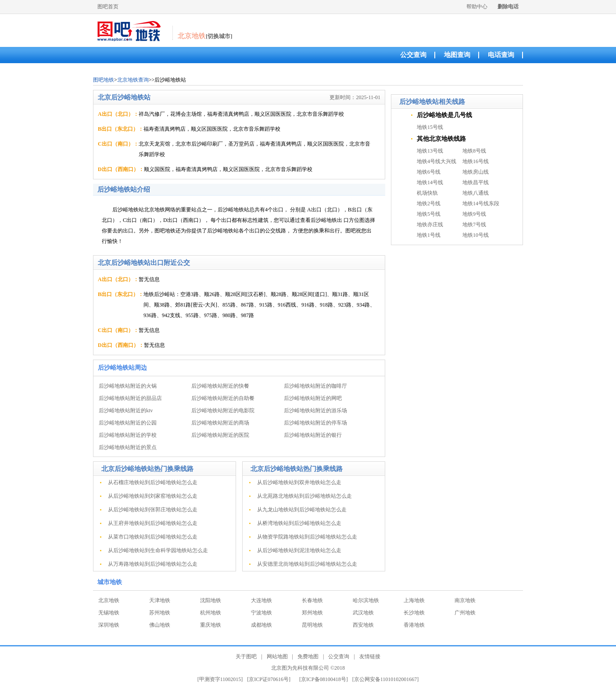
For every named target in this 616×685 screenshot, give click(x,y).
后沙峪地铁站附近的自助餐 (223, 398)
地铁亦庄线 (430, 225)
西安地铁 (363, 625)
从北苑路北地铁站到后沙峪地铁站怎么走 (304, 496)
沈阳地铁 (211, 600)
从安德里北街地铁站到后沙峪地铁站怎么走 (307, 564)
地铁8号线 (474, 151)
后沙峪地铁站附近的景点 (128, 447)
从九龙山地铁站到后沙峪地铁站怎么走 (302, 510)
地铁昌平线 (476, 182)
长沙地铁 (414, 613)
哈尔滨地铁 (366, 600)
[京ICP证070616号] (269, 679)
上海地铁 (414, 600)
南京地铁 (465, 600)
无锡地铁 (109, 613)
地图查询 (457, 55)
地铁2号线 (429, 203)
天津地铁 (160, 600)
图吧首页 (108, 7)
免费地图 (308, 656)
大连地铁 (261, 600)
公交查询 (413, 55)
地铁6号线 (429, 172)
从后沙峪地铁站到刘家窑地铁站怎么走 (153, 496)
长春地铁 (312, 600)
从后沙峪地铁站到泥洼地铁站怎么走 (299, 550)
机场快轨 (427, 193)
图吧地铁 (104, 80)
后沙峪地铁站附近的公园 (128, 423)
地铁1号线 (429, 235)
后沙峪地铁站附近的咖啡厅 (315, 386)
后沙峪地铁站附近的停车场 (315, 423)
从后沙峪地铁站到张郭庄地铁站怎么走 (153, 510)
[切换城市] (219, 36)
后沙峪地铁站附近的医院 (220, 435)
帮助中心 (477, 7)
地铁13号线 (430, 151)
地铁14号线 (430, 182)
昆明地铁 (312, 625)
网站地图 (277, 656)
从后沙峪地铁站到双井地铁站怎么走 (299, 482)
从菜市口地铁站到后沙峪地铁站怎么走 (153, 537)
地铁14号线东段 (481, 203)
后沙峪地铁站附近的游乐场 (315, 410)
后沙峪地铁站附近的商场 (220, 423)
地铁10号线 (476, 235)
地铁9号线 (474, 214)
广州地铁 (465, 613)
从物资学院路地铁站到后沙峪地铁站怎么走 (307, 537)
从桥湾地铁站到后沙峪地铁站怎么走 (299, 523)
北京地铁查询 (133, 80)
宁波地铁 (261, 613)
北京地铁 (109, 600)
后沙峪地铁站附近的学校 (128, 435)
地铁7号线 (474, 225)
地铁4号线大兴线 (437, 161)
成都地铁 (261, 625)
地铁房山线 (476, 172)
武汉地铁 (363, 613)
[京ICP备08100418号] (324, 679)
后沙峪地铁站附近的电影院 (223, 410)
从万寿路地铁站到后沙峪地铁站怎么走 (153, 564)
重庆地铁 (211, 625)
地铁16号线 (476, 161)
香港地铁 (414, 625)
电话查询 (501, 55)
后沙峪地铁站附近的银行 (313, 435)
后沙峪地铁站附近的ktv (126, 410)
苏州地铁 (160, 613)
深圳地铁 (109, 625)
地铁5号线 (429, 214)
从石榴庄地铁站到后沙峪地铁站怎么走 (153, 482)
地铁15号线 (430, 127)
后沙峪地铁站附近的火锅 (128, 386)
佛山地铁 (160, 625)
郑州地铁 (312, 613)
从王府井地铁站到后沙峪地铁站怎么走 (153, 523)
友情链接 (370, 656)
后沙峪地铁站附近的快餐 (220, 386)
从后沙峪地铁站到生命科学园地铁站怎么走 (158, 550)
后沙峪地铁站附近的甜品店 (130, 398)
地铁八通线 (476, 193)
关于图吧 (246, 656)
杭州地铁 (211, 613)
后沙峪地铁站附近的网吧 (313, 398)
